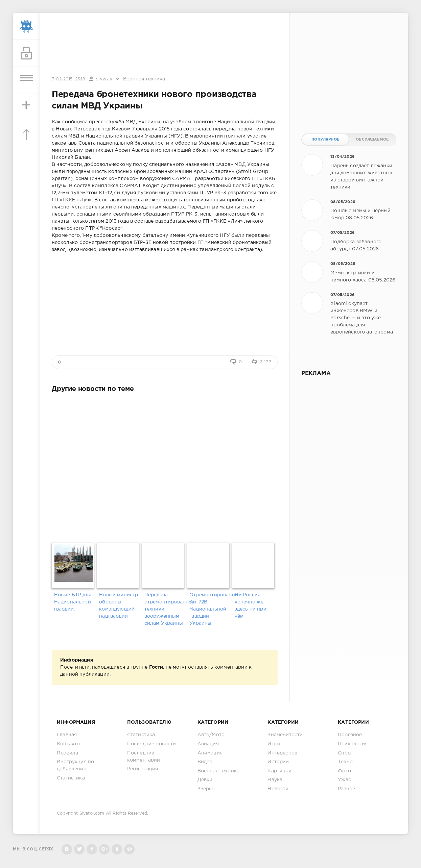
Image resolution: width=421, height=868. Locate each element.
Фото (344, 771)
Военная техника (144, 79)
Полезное (350, 735)
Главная (67, 735)
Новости (278, 789)
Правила (67, 753)
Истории (278, 762)
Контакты (69, 744)
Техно (345, 762)
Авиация (208, 744)
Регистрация (143, 769)
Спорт (345, 753)
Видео (205, 762)
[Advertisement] (165, 45)
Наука (275, 780)
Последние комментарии (144, 757)
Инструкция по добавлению (75, 765)
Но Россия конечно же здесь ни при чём (251, 606)
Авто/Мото (211, 735)
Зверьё (206, 789)
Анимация (210, 753)
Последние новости (152, 744)
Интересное (282, 753)
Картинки (279, 771)
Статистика (71, 778)
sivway (104, 79)
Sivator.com (92, 813)
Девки (205, 780)
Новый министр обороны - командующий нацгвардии (119, 606)
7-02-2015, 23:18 (68, 79)
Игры (274, 744)
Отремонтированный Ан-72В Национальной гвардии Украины (210, 609)
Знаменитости (285, 735)
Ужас (344, 780)
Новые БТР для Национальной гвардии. (73, 602)
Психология (353, 744)
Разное (346, 789)
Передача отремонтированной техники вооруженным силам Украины (165, 609)
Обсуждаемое (372, 140)
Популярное (325, 140)
